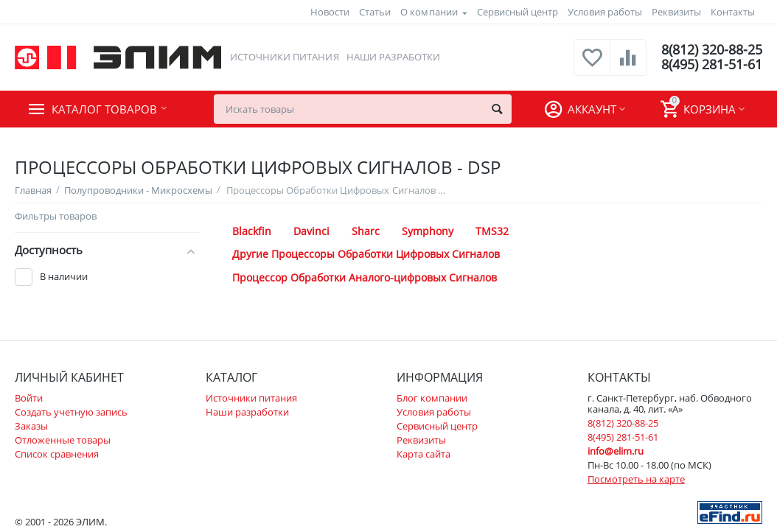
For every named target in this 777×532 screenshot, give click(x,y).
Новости (330, 12)
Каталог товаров (104, 109)
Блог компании (432, 398)
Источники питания (284, 57)
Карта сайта (424, 454)
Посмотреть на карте (636, 479)
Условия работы (605, 12)
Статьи (375, 12)
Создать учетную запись (71, 412)
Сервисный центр (518, 12)
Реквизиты (676, 12)
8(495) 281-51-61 (712, 65)
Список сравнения (57, 454)
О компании (429, 12)
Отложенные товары (63, 440)
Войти (29, 398)
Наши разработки (393, 57)
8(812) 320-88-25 (712, 50)
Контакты (733, 12)
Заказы (31, 426)
